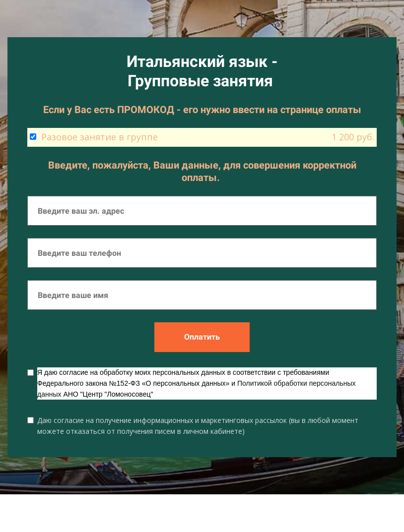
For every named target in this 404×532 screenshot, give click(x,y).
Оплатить (202, 337)
